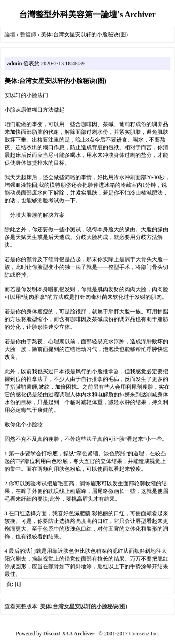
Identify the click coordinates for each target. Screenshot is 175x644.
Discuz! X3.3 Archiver (69, 634)
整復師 (28, 34)
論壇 (10, 34)
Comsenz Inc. (144, 634)
